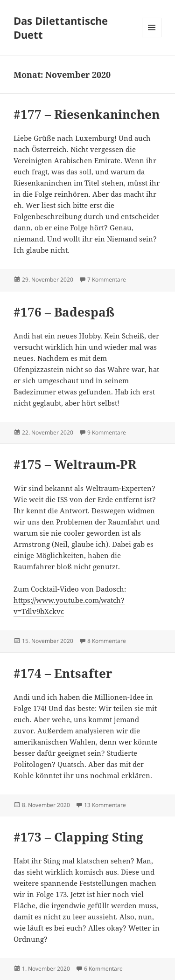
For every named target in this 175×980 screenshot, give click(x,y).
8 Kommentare (107, 641)
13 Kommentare (105, 805)
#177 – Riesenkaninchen (87, 114)
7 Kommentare (107, 280)
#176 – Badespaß (64, 312)
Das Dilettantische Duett (61, 28)
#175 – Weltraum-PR (75, 464)
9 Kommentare (107, 432)
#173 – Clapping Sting (78, 837)
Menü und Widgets (152, 37)
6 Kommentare (103, 969)
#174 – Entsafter (63, 673)
